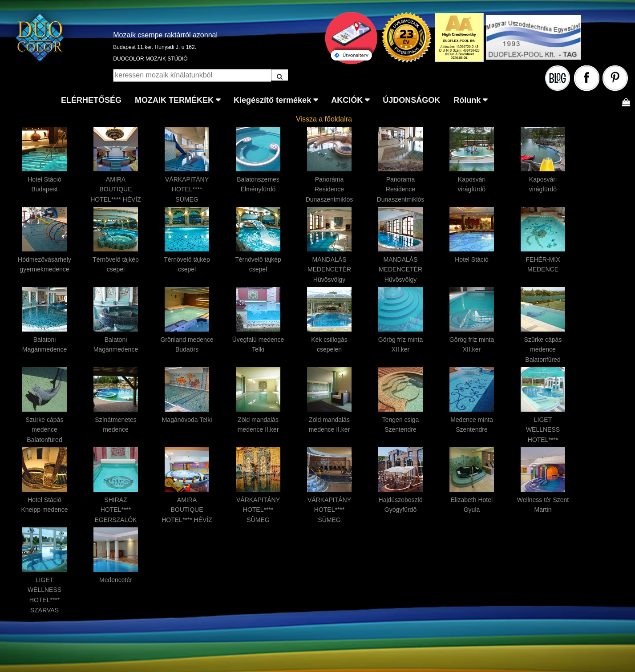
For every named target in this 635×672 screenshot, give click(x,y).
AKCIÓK (347, 100)
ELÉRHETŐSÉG (91, 100)
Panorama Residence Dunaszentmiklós (401, 190)
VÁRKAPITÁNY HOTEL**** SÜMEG (187, 190)
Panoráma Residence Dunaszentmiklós (330, 190)
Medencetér (116, 580)
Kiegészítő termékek (272, 100)
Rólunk (467, 100)
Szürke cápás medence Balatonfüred (543, 350)
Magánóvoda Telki (187, 420)
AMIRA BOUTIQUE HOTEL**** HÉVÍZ (116, 190)
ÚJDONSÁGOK (411, 100)
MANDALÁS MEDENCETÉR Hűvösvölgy (329, 270)
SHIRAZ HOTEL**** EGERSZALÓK (116, 510)
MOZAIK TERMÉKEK (174, 100)
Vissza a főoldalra (324, 119)
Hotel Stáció (471, 259)
